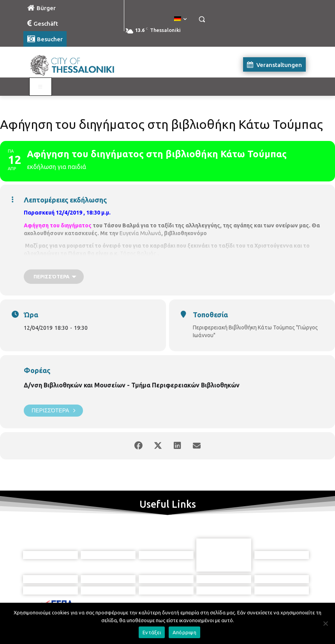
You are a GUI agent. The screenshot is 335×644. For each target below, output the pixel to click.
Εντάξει (152, 632)
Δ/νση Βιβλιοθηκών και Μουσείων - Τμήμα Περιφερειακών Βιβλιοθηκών (132, 385)
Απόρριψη (184, 632)
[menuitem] (180, 19)
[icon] (203, 602)
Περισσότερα (53, 411)
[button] (202, 19)
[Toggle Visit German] (41, 87)
